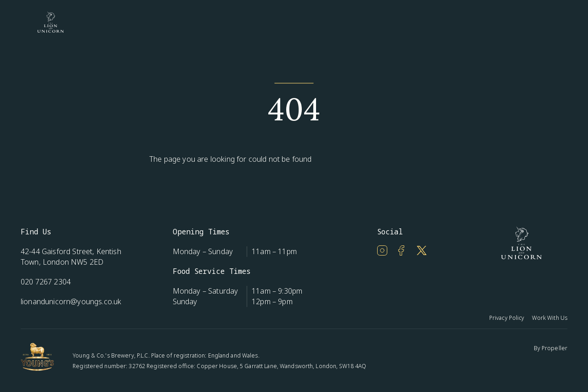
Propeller (554, 348)
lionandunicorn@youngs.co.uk (71, 301)
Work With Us (550, 318)
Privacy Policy (507, 318)
